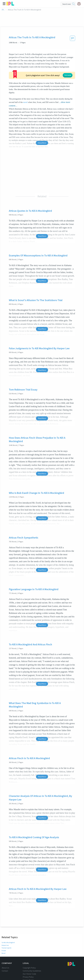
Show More (42, 130)
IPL (3, 10)
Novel (4, 940)
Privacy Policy (28, 964)
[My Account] (80, 4)
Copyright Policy (29, 955)
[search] (73, 4)
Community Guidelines (32, 958)
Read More (42, 223)
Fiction (4, 937)
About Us (5, 955)
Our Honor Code (29, 961)
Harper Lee (5, 932)
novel (25, 89)
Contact (5, 958)
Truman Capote (7, 935)
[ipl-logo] (10, 5)
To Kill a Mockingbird (8, 929)
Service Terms (28, 967)
